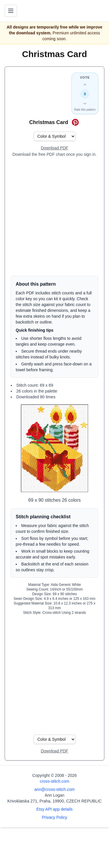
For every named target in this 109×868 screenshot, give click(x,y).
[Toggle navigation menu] (11, 11)
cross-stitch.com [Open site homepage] (54, 781)
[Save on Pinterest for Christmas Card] (75, 122)
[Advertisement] (54, 216)
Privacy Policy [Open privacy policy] (54, 817)
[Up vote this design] (85, 85)
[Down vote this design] (85, 103)
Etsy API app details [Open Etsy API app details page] (54, 809)
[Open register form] (54, 148)
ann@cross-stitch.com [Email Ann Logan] (54, 789)
